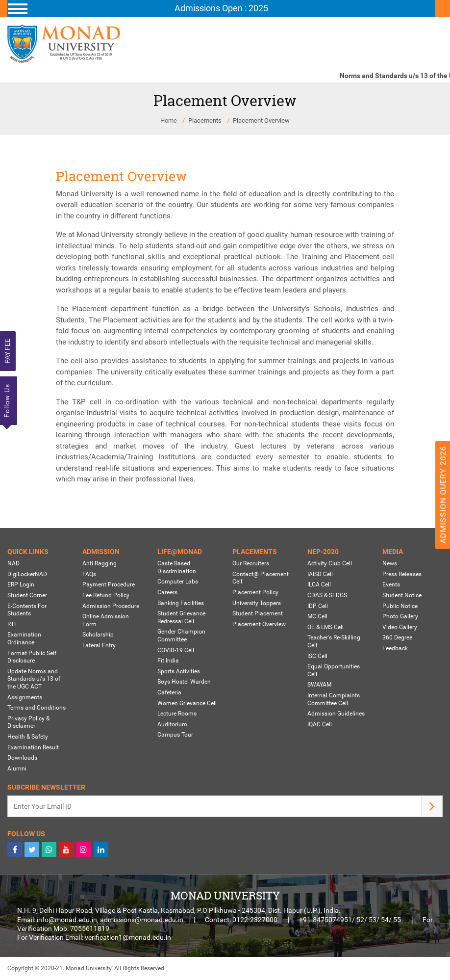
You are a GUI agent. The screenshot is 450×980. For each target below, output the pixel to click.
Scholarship (98, 635)
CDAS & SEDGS (327, 595)
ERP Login (21, 585)
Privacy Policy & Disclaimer (28, 722)
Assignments (25, 697)
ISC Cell (317, 656)
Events (391, 585)
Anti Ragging (100, 564)
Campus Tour (175, 735)
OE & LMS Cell (325, 627)
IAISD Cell (320, 574)
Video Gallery (400, 627)
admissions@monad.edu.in (142, 920)
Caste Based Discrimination (177, 568)
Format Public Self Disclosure (32, 657)
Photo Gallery (400, 616)
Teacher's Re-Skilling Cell (334, 642)
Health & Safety (28, 737)
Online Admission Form (106, 620)
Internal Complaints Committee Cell (334, 699)
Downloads (22, 758)
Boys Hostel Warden (184, 682)
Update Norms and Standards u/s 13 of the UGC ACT (34, 679)
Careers (167, 592)
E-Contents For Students (27, 610)
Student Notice (402, 595)
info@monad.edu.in (67, 920)
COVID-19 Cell (176, 650)
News (390, 564)
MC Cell (317, 616)
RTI (12, 624)
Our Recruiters (251, 564)
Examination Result (33, 747)
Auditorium (172, 724)
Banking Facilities (181, 603)
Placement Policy (255, 592)
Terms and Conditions (37, 708)
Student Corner (27, 595)
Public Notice (400, 606)
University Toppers (257, 603)
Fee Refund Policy (106, 595)
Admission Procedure (111, 606)
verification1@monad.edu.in (128, 937)
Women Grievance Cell (187, 703)
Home (169, 120)
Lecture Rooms (177, 714)
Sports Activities (179, 671)
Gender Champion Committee (181, 636)
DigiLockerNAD (27, 574)
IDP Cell (318, 606)
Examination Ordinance (24, 639)
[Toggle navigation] (221, 9)
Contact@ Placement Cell (261, 578)
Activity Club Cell (330, 564)
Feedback (395, 648)
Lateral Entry (99, 645)
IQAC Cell (320, 724)
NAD (13, 564)
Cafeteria (169, 692)
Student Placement (258, 613)
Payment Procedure (109, 585)
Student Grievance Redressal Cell (181, 617)
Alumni (17, 768)
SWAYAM (319, 685)
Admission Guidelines (336, 714)
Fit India (168, 661)
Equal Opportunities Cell (334, 670)
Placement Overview (261, 120)
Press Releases (402, 574)
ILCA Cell (319, 585)
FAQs (89, 574)
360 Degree (397, 638)
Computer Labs (178, 582)
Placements (205, 120)
